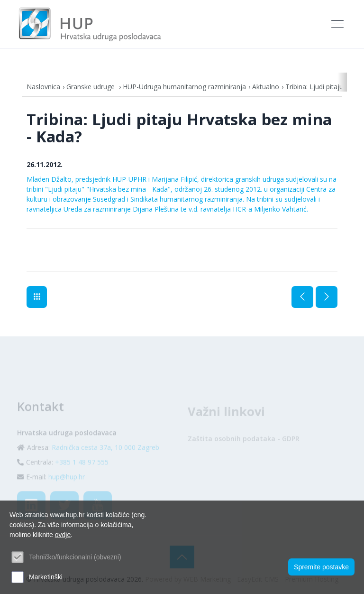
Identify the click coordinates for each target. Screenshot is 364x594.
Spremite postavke (321, 567)
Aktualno (266, 87)
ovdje (63, 535)
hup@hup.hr (67, 488)
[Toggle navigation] (338, 24)
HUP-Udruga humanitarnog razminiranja (184, 87)
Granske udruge (91, 87)
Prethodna (302, 297)
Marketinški (46, 577)
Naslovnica (43, 87)
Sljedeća (327, 297)
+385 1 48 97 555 (82, 473)
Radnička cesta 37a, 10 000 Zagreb (105, 459)
